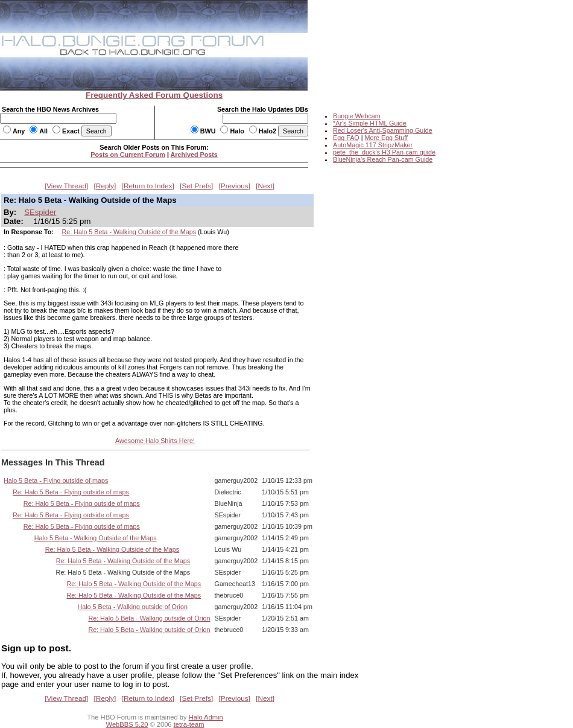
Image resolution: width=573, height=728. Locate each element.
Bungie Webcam (357, 116)
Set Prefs (196, 186)
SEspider (40, 212)
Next (265, 186)
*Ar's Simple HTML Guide (370, 123)
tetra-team (189, 724)
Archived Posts (194, 155)
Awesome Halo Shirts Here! (155, 441)
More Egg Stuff (386, 138)
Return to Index (148, 186)
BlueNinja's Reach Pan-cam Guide (383, 159)
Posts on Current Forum (128, 155)
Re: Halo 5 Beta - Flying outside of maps (71, 492)
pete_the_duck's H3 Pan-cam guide (384, 152)
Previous (235, 186)
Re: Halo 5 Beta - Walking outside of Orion (149, 618)
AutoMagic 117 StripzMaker (373, 145)
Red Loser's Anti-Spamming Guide (383, 130)
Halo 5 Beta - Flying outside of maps (56, 481)
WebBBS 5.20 (127, 724)
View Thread (66, 186)
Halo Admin (206, 717)
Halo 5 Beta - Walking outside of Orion (132, 607)
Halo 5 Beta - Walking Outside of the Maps (96, 538)
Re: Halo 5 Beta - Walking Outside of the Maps (129, 232)
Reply (105, 186)
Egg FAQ (346, 138)
